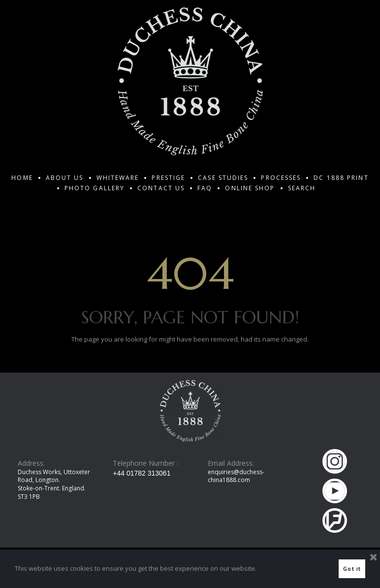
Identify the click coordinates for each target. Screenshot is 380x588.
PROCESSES (281, 178)
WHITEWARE (118, 178)
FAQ (205, 188)
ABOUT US (65, 178)
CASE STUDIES (223, 178)
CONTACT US (161, 188)
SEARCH (302, 188)
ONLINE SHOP (250, 188)
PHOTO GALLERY (95, 188)
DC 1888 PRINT (341, 178)
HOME (22, 178)
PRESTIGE (168, 178)
